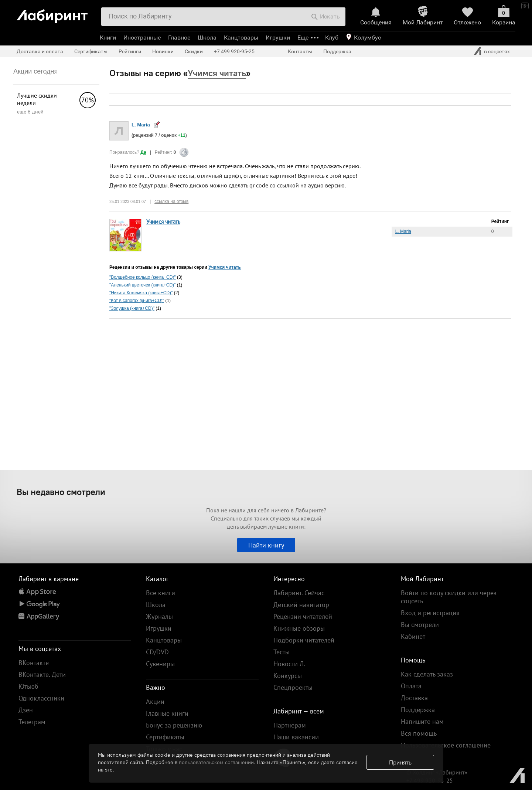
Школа (207, 38)
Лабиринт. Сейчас (299, 593)
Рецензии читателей (303, 616)
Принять (400, 762)
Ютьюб (28, 686)
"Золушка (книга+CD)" (132, 308)
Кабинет (413, 636)
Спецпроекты (293, 687)
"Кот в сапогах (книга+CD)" (137, 301)
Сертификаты (91, 51)
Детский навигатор (301, 605)
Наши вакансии (296, 737)
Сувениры (160, 664)
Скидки (194, 51)
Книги (108, 38)
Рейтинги (130, 51)
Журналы (159, 616)
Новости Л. (289, 664)
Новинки (163, 51)
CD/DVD (157, 652)
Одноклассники (41, 698)
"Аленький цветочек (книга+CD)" (142, 285)
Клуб (332, 38)
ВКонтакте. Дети (42, 674)
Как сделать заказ (427, 674)
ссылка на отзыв (171, 201)
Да (143, 152)
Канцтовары (241, 38)
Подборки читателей (304, 640)
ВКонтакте (34, 663)
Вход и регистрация (430, 613)
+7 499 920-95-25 (234, 51)
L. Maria (141, 125)
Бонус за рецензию (174, 725)
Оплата (411, 686)
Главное (179, 38)
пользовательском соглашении (216, 762)
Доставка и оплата (40, 51)
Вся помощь (419, 733)
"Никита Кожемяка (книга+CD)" (141, 293)
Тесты (282, 652)
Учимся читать (163, 222)
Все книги (161, 593)
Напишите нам (422, 721)
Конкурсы (288, 676)
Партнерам (290, 725)
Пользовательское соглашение (446, 745)
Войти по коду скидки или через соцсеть (449, 597)
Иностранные (142, 38)
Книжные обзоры (299, 628)
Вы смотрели (420, 625)
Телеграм (32, 722)
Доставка (414, 698)
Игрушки (278, 38)
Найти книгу (266, 545)
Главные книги (167, 713)
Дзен (26, 710)
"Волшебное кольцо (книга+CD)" (143, 277)
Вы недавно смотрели (61, 492)
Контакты (300, 51)
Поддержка (337, 51)
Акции (155, 701)
